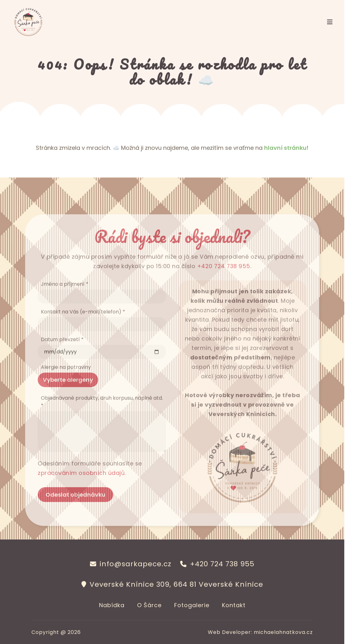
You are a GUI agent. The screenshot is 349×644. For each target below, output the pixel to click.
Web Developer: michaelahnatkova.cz (260, 632)
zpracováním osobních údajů (81, 482)
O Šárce (149, 605)
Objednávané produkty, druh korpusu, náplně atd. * (102, 411)
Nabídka (112, 605)
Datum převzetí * (62, 349)
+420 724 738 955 (224, 275)
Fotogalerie (192, 605)
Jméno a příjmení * (65, 293)
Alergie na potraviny (66, 376)
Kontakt (234, 605)
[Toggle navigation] (330, 22)
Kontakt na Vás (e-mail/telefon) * (83, 321)
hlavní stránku (285, 148)
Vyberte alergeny (68, 389)
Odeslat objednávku (75, 504)
